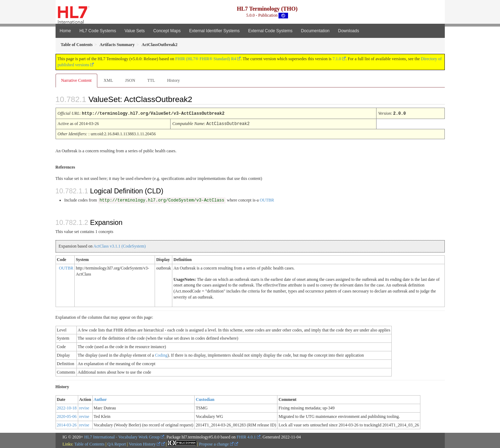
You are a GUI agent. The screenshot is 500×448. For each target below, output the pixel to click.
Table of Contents (89, 443)
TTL (151, 80)
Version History (145, 443)
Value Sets (135, 31)
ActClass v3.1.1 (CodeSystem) (120, 245)
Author (100, 399)
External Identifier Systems (214, 31)
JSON (130, 80)
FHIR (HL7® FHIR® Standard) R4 (206, 59)
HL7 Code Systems (98, 31)
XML (108, 80)
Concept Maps (167, 31)
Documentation (315, 31)
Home (65, 31)
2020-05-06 (67, 416)
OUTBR (267, 199)
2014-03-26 (67, 424)
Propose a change (216, 443)
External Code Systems (270, 31)
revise (84, 407)
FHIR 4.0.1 (246, 436)
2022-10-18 (67, 407)
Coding (161, 355)
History (173, 80)
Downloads (348, 31)
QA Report (117, 443)
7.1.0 (337, 59)
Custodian (205, 399)
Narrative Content (76, 80)
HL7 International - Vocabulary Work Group (122, 436)
